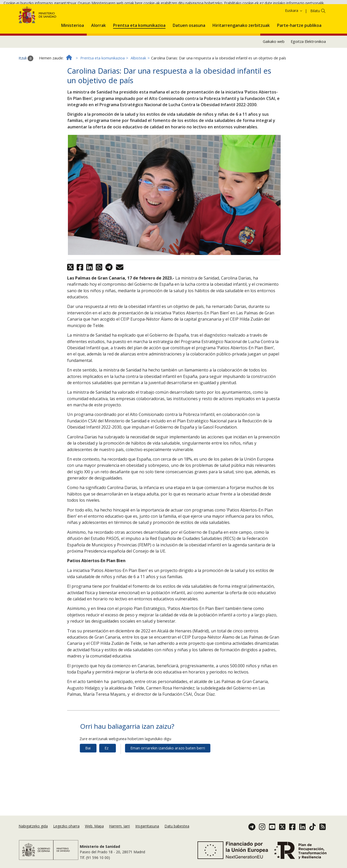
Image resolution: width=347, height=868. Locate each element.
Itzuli (26, 88)
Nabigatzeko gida (33, 828)
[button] (73, 54)
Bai (88, 777)
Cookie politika (322, 10)
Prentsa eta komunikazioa (102, 87)
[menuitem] (73, 54)
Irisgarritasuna (147, 828)
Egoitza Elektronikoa (308, 71)
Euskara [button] (294, 40)
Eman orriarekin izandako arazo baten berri (168, 777)
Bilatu (315, 40)
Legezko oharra (66, 828)
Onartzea (29, 18)
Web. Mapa (94, 828)
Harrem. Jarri (119, 828)
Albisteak (138, 87)
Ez (107, 777)
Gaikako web (274, 71)
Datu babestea (177, 828)
